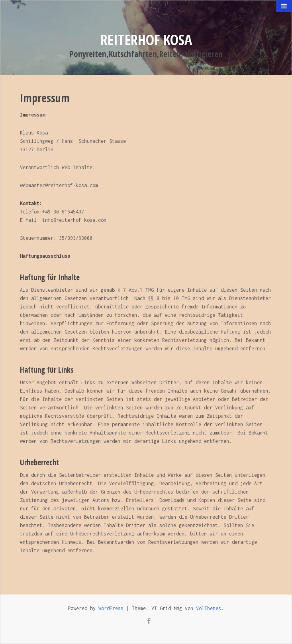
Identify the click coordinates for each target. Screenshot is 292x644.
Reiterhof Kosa (146, 40)
